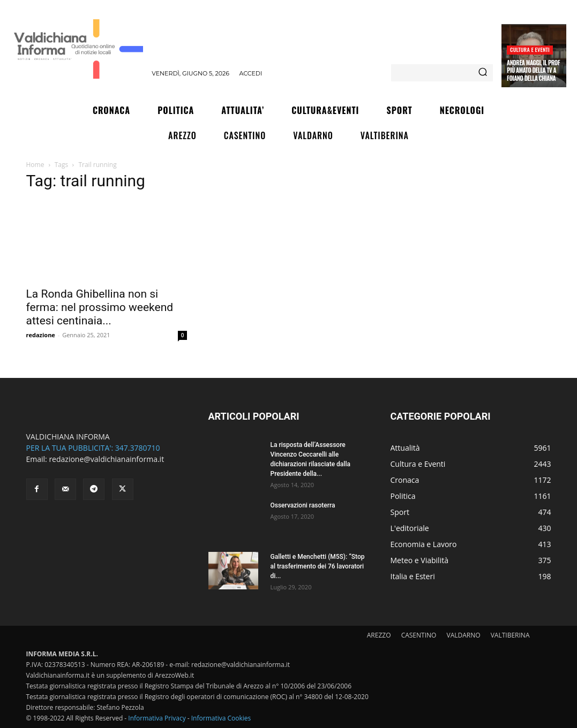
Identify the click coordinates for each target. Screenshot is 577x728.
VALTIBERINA (510, 635)
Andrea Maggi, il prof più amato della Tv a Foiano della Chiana (533, 70)
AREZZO (379, 635)
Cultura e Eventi (530, 50)
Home (35, 165)
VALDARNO (464, 635)
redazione (41, 335)
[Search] (483, 73)
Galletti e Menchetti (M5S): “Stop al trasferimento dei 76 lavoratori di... (318, 566)
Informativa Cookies (221, 718)
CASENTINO (419, 635)
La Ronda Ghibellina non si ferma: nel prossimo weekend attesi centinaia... (100, 307)
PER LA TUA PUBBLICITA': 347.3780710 (93, 448)
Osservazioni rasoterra (303, 505)
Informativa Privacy (157, 718)
